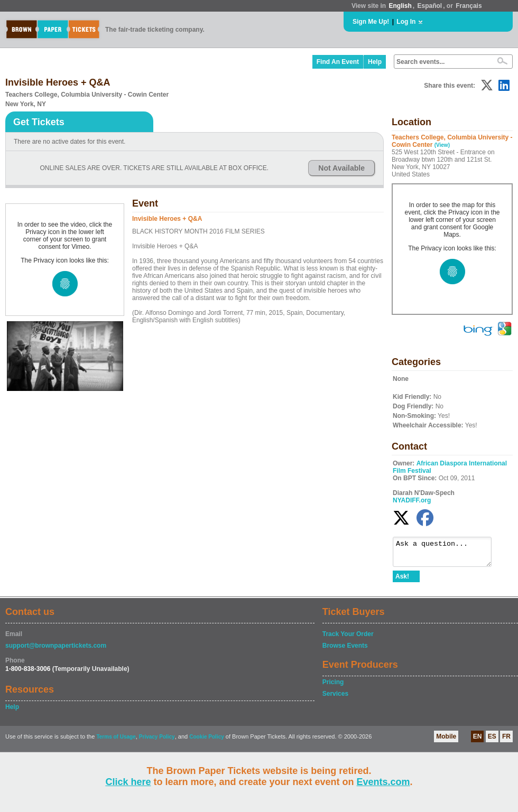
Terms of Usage (116, 741)
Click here (128, 782)
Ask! (402, 581)
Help (375, 62)
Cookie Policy (207, 741)
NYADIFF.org (412, 500)
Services (335, 698)
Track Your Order (348, 639)
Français (469, 6)
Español (430, 6)
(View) (442, 145)
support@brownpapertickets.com (56, 650)
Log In (406, 22)
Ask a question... (447, 554)
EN (478, 741)
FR (506, 741)
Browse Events (345, 650)
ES (492, 741)
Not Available (341, 168)
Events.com (383, 782)
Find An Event (338, 62)
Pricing (333, 687)
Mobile (446, 741)
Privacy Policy (157, 741)
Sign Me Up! (371, 22)
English (400, 6)
